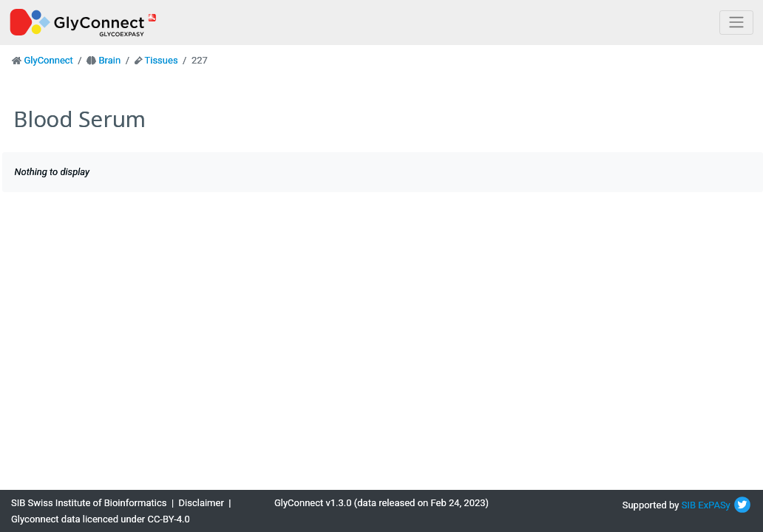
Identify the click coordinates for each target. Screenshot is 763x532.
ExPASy (714, 505)
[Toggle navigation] (736, 23)
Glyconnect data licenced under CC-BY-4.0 (101, 519)
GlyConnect (48, 60)
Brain (109, 60)
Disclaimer (201, 503)
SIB (689, 505)
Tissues (161, 60)
